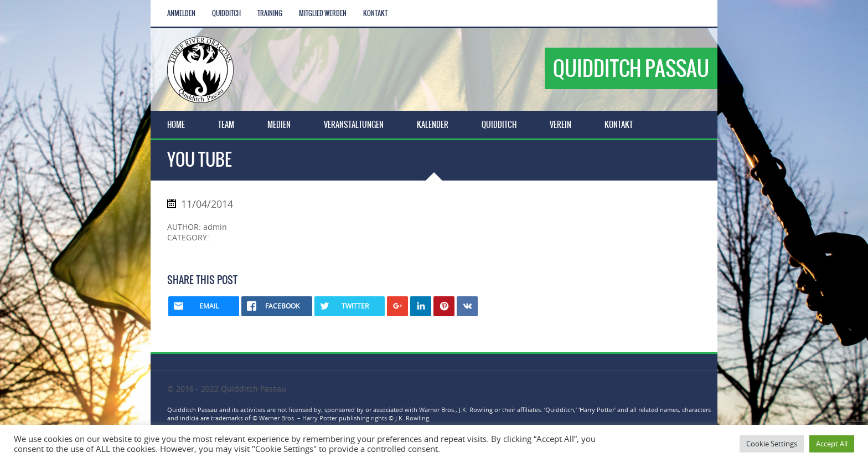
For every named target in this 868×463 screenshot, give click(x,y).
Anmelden (181, 13)
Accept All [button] (832, 444)
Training (270, 13)
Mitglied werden (323, 13)
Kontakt (375, 13)
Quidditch (226, 13)
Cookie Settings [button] (772, 444)
